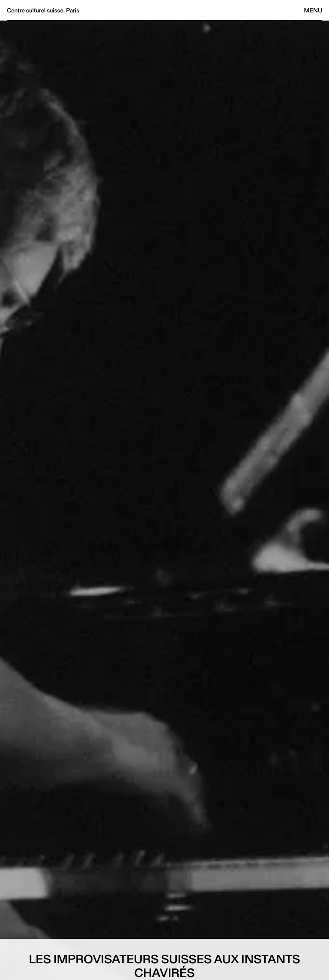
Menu (313, 10)
